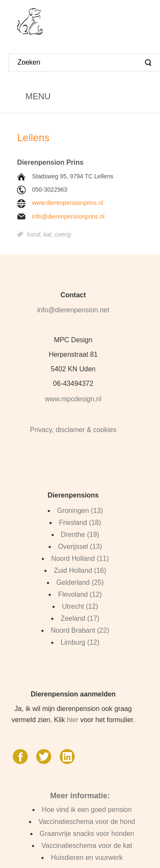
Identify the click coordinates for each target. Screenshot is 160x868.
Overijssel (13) (80, 547)
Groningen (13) (80, 511)
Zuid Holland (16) (80, 570)
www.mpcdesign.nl (73, 399)
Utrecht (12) (80, 606)
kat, (49, 234)
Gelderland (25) (80, 582)
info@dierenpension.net (73, 310)
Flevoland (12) (80, 594)
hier (73, 720)
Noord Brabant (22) (80, 630)
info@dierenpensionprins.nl (68, 216)
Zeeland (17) (80, 618)
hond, (35, 234)
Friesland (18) (80, 523)
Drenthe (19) (80, 535)
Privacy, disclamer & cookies (73, 430)
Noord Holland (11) (80, 558)
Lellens (33, 138)
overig (63, 234)
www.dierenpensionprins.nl (68, 203)
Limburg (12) (80, 642)
